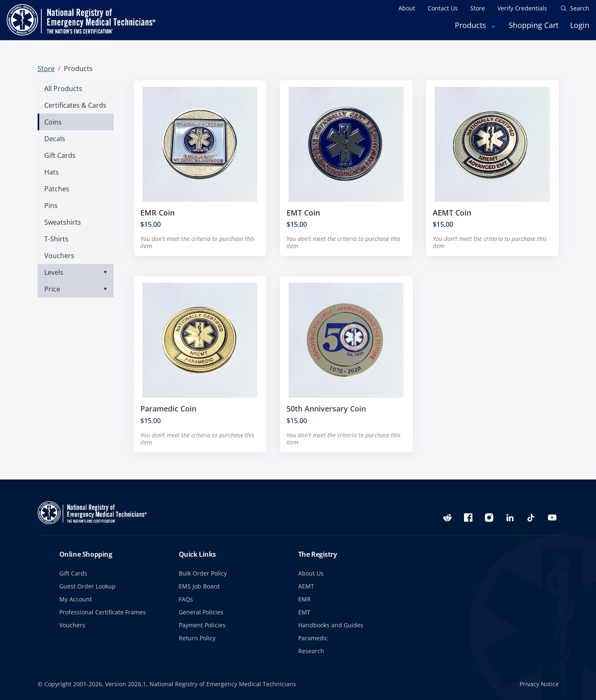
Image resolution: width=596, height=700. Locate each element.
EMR (304, 599)
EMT (304, 612)
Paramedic (313, 638)
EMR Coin (157, 213)
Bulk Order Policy (203, 573)
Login (580, 25)
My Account (76, 599)
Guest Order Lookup (87, 586)
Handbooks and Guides (331, 625)
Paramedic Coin (168, 416)
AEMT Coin (452, 213)
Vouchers (72, 625)
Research (311, 651)
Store (46, 68)
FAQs (186, 599)
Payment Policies (202, 625)
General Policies (201, 612)
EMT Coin (303, 213)
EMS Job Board (199, 586)
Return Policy (197, 638)
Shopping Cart (534, 25)
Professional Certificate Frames (103, 612)
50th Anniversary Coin (326, 416)
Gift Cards (73, 573)
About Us (311, 573)
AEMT (306, 586)
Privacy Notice (539, 684)
